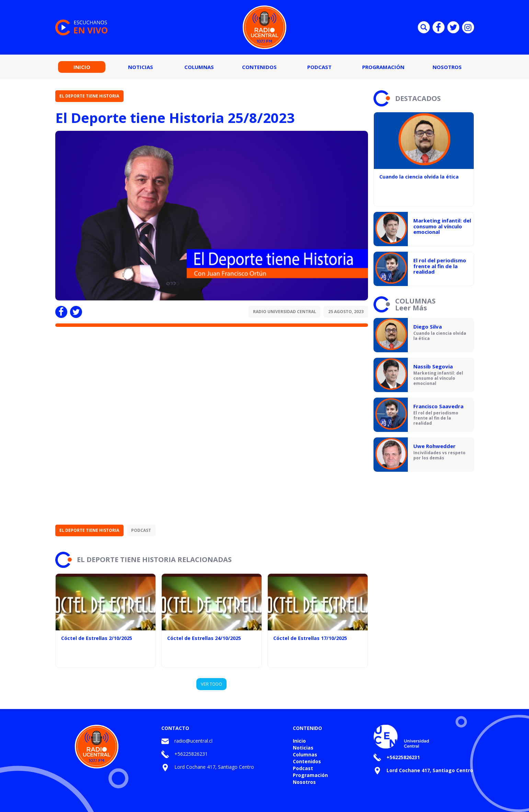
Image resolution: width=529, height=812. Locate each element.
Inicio (82, 67)
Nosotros (447, 67)
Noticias (141, 67)
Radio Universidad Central (285, 312)
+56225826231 (191, 754)
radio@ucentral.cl (193, 741)
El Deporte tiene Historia (89, 96)
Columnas (199, 67)
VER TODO (211, 684)
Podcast (319, 67)
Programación (383, 67)
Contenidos (259, 67)
